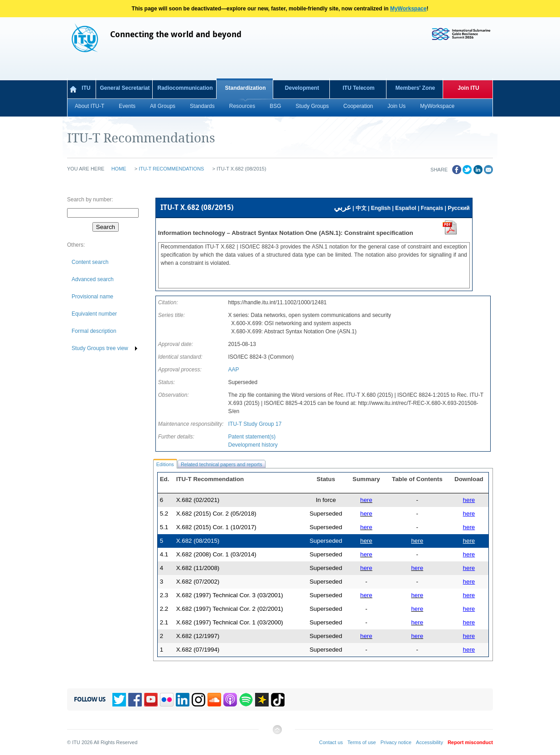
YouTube (151, 700)
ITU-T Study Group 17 (255, 424)
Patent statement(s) (252, 437)
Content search (90, 262)
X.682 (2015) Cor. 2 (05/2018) (216, 514)
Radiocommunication (185, 88)
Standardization (245, 88)
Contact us (331, 742)
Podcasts (230, 700)
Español (406, 208)
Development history (253, 445)
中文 (361, 208)
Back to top (277, 733)
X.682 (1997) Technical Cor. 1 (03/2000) (230, 622)
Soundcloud (214, 700)
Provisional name (92, 297)
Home (119, 169)
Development (302, 88)
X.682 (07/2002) (198, 582)
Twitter (119, 700)
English (381, 208)
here (469, 500)
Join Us (396, 106)
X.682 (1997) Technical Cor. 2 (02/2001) (230, 609)
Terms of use (362, 742)
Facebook (135, 700)
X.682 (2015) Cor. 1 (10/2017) (216, 527)
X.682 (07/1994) (198, 650)
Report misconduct (470, 742)
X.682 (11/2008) (198, 568)
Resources (242, 106)
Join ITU (468, 88)
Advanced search (93, 279)
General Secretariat (125, 88)
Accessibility (430, 742)
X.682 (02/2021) (198, 500)
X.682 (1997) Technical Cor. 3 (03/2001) (230, 595)
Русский (459, 208)
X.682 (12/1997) (198, 636)
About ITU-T (89, 106)
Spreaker (262, 700)
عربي (343, 207)
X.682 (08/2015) (198, 541)
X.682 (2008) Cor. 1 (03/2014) (216, 554)
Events (127, 106)
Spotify (246, 700)
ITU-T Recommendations (171, 169)
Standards (202, 106)
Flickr (167, 700)
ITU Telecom (358, 88)
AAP (233, 370)
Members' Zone (415, 88)
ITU (86, 88)
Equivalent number (94, 314)
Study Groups (312, 106)
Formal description (94, 331)
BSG (275, 106)
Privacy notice (396, 742)
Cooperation (358, 106)
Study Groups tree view (100, 348)
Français (432, 208)
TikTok (278, 700)
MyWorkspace (408, 9)
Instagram (198, 700)
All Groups (163, 106)
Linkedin (183, 700)
